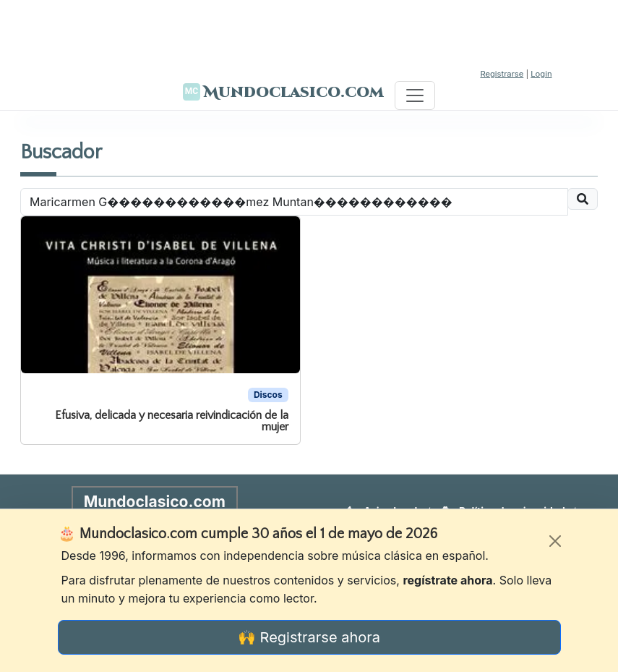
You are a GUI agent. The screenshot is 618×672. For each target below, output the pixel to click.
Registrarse (502, 74)
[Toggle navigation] (415, 95)
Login (541, 74)
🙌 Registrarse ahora (309, 637)
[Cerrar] (555, 541)
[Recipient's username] (294, 202)
